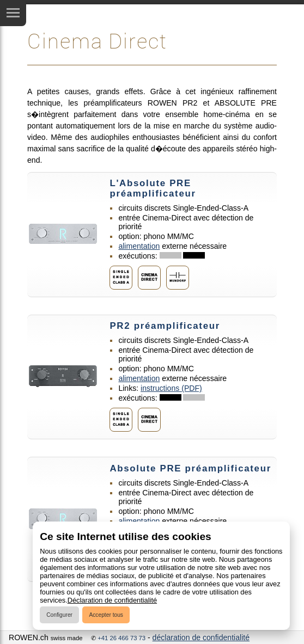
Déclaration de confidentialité (112, 600)
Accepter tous (106, 615)
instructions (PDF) (171, 388)
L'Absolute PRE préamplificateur (153, 188)
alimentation (139, 246)
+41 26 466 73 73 (121, 638)
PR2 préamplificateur (165, 326)
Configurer (59, 615)
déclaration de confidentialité (201, 637)
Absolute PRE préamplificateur (190, 468)
